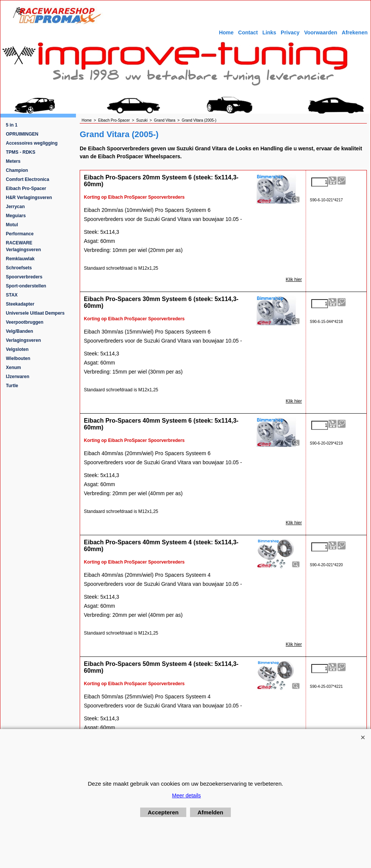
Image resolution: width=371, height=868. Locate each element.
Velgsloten (17, 349)
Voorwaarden (321, 32)
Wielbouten (18, 358)
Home (226, 32)
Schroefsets (19, 268)
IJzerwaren (18, 377)
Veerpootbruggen (25, 322)
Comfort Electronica (28, 179)
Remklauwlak (20, 259)
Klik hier (294, 280)
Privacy (290, 32)
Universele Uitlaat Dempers (35, 313)
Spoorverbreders (24, 277)
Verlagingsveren (24, 340)
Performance (20, 234)
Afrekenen (355, 32)
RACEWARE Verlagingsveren (24, 246)
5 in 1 (12, 125)
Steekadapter (20, 304)
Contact (248, 32)
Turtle (12, 386)
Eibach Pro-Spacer (26, 188)
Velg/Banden (20, 331)
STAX (12, 295)
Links (269, 32)
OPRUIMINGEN (22, 134)
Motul (12, 225)
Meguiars (16, 216)
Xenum (14, 368)
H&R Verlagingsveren (29, 198)
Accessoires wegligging (32, 143)
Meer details (186, 795)
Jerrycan (15, 207)
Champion (17, 170)
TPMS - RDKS (21, 152)
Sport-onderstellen (26, 286)
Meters (13, 161)
